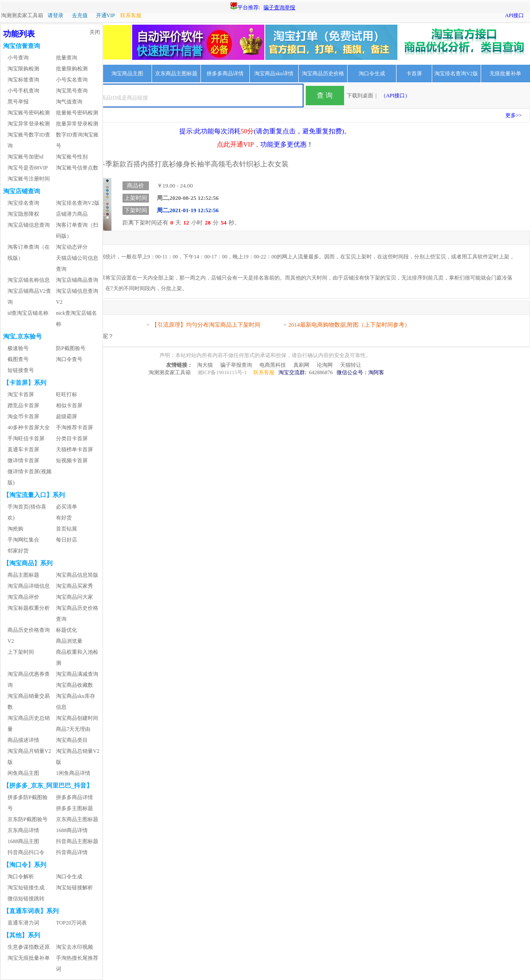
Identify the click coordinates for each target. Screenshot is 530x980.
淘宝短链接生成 (26, 888)
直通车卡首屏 (23, 449)
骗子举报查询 (236, 365)
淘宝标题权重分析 (29, 608)
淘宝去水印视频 (74, 947)
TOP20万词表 (71, 923)
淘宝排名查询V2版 (456, 74)
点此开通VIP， (239, 144)
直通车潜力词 (23, 923)
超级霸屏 (67, 416)
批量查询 (67, 58)
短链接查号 (21, 370)
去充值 (80, 15)
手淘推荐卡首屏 (74, 427)
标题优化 (67, 630)
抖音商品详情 (72, 852)
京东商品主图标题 (176, 74)
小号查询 (18, 58)
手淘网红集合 (23, 540)
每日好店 (67, 540)
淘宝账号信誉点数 (77, 168)
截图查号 (18, 359)
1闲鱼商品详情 (73, 773)
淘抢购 (15, 529)
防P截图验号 (71, 348)
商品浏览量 (69, 641)
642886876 (321, 372)
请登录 (56, 15)
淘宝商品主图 (127, 74)
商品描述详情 (23, 740)
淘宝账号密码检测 (29, 113)
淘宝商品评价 (23, 597)
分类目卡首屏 (72, 438)
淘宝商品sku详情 (274, 74)
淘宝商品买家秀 (74, 586)
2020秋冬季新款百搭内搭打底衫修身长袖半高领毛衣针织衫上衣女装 (174, 164)
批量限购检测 (72, 69)
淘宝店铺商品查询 (77, 280)
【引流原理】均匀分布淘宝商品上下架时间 (206, 325)
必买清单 (67, 507)
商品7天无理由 (73, 729)
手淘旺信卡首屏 (26, 438)
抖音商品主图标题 (77, 841)
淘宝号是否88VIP (28, 168)
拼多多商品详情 (225, 74)
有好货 (64, 518)
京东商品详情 (23, 830)
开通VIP (106, 15)
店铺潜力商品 (72, 214)
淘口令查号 (69, 359)
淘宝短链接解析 (74, 888)
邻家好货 (18, 551)
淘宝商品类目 (72, 740)
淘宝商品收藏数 (74, 685)
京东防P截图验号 (28, 819)
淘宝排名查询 (23, 203)
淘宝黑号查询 (72, 91)
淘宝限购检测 (23, 69)
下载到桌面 (360, 96)
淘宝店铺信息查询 (29, 225)
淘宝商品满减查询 (77, 674)
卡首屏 (414, 74)
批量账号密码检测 (77, 113)
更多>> (514, 115)
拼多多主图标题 (74, 808)
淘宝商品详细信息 (29, 586)
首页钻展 (67, 529)
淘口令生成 (372, 74)
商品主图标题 (23, 575)
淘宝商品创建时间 (77, 718)
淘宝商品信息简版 (77, 575)
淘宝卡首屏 (21, 394)
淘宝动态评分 (72, 247)
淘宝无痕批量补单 (29, 958)
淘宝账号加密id (25, 157)
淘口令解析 (21, 877)
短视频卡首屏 (72, 461)
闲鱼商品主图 (23, 773)
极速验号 (18, 348)
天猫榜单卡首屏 (74, 449)
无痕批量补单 (505, 74)
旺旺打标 (67, 394)
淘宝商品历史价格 (323, 74)
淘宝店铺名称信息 (29, 280)
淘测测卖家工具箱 (22, 15)
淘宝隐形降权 (23, 214)
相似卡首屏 (69, 405)
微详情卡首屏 (23, 461)
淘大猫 (205, 365)
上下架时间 (21, 652)
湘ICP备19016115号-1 (222, 372)
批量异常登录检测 (77, 124)
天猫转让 (351, 365)
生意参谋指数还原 (29, 947)
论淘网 (325, 365)
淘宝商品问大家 (74, 597)
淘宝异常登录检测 (29, 124)
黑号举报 (18, 102)
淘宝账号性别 (72, 157)
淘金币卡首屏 (23, 416)
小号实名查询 (72, 80)
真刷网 (301, 365)
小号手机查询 (23, 91)
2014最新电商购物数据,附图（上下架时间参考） (349, 325)
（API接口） (395, 96)
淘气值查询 (69, 102)
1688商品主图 (23, 841)
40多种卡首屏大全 (29, 427)
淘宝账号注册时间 (29, 179)
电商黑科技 (273, 365)
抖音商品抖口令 (26, 852)
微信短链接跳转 (26, 899)
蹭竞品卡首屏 (23, 405)
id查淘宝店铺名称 (28, 313)
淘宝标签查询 (23, 80)
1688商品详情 (72, 830)
